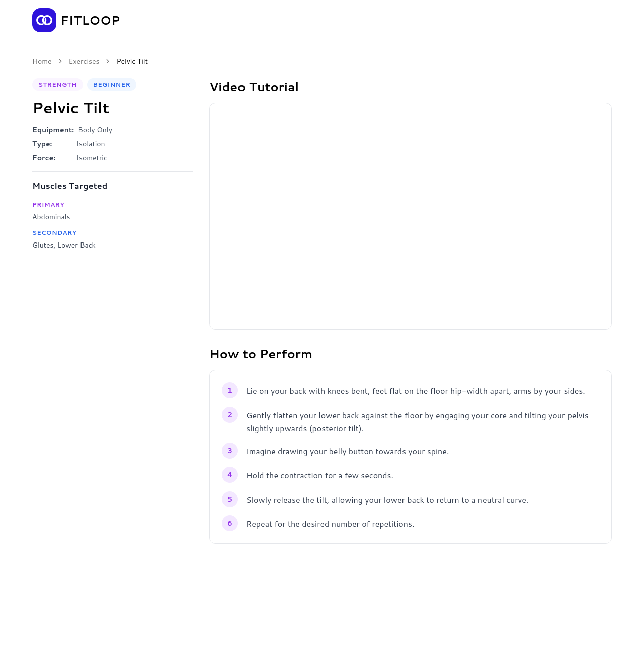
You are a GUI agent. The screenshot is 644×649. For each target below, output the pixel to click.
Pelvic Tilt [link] (132, 61)
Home (42, 61)
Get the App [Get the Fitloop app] (578, 20)
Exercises (84, 61)
